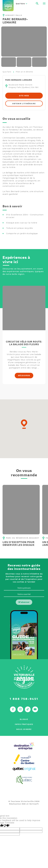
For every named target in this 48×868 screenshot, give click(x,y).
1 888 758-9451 (24, 699)
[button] (24, 424)
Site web (24, 96)
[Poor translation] (6, 826)
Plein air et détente (24, 72)
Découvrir (24, 376)
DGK (24, 804)
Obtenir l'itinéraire (24, 104)
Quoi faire (7, 72)
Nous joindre (24, 729)
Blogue (24, 719)
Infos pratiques (24, 724)
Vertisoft (34, 804)
